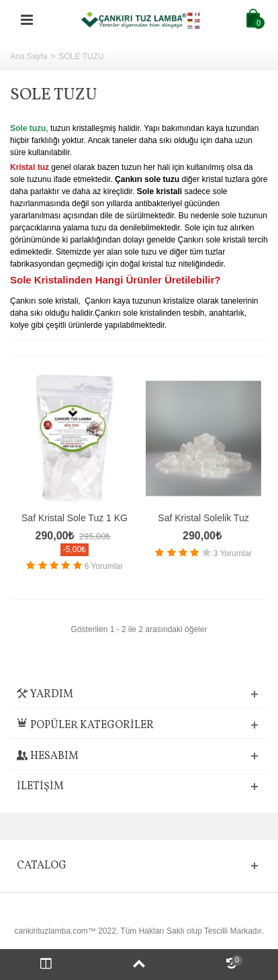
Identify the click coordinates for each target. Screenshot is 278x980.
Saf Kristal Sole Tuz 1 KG (75, 518)
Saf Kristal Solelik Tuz (203, 518)
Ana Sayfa (29, 56)
